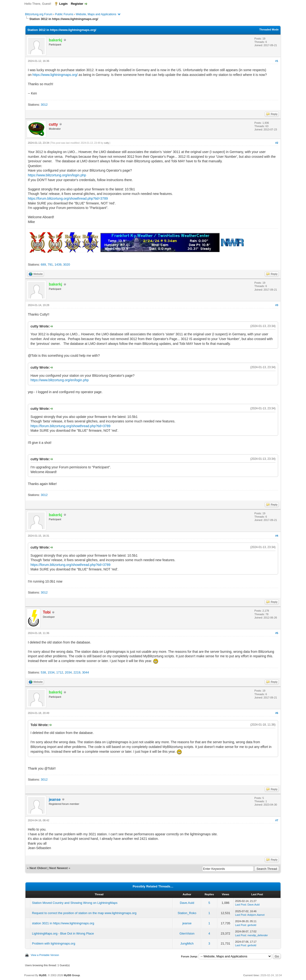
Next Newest (58, 868)
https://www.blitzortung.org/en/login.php (57, 175)
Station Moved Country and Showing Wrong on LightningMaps (75, 903)
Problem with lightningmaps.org (53, 943)
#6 (277, 713)
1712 (60, 672)
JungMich (187, 943)
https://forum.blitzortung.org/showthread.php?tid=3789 (68, 198)
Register (77, 4)
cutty (106, 143)
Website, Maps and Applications (96, 14)
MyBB (43, 975)
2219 (77, 672)
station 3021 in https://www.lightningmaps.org (63, 923)
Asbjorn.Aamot (256, 915)
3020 (67, 265)
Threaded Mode (269, 30)
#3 (277, 305)
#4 (277, 536)
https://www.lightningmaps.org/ (55, 75)
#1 (277, 61)
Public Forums (64, 14)
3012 (44, 105)
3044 (86, 672)
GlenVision (187, 933)
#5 (277, 633)
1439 (58, 265)
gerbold (252, 925)
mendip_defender (258, 935)
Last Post (241, 905)
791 (50, 265)
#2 (277, 143)
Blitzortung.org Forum (39, 14)
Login (63, 4)
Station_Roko (187, 913)
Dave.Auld (187, 903)
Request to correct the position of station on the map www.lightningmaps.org (84, 913)
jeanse (55, 799)
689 (43, 265)
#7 (277, 820)
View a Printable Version (45, 955)
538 (43, 672)
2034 (68, 672)
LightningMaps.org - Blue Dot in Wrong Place (63, 933)
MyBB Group (72, 975)
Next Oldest (38, 868)
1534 (51, 672)
